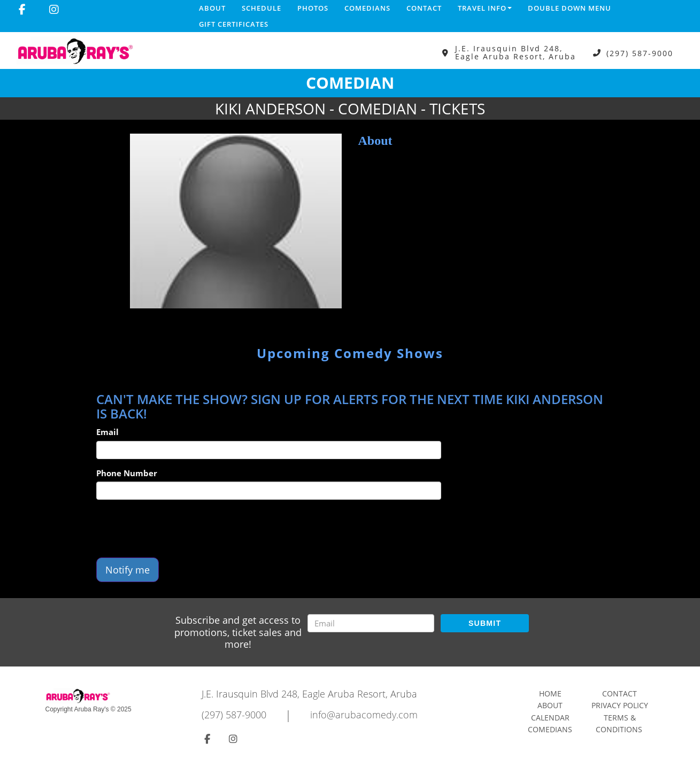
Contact (424, 8)
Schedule (261, 8)
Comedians (367, 8)
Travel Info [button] (485, 8)
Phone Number (127, 473)
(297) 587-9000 (640, 53)
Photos (313, 8)
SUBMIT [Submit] (485, 623)
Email (107, 432)
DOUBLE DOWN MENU (570, 8)
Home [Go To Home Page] (550, 693)
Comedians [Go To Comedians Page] (550, 729)
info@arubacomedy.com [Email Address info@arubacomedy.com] (364, 715)
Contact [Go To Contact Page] (620, 693)
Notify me (128, 570)
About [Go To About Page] (550, 705)
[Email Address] (371, 623)
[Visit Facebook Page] (22, 10)
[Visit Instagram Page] (54, 10)
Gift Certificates (234, 24)
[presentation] (178, 529)
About (212, 8)
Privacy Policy (620, 705)
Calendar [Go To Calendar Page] (550, 718)
